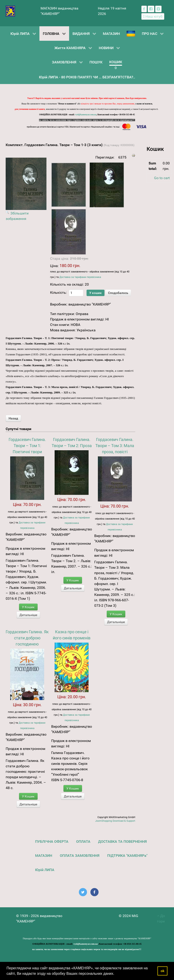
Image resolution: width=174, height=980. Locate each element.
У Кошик (28, 607)
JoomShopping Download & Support (115, 821)
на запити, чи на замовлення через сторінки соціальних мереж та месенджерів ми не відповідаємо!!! (87, 120)
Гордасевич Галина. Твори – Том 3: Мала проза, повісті (115, 446)
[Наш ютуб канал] (153, 16)
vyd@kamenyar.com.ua (86, 115)
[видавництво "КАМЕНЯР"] (10, 11)
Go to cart (162, 178)
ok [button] (163, 971)
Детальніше (28, 615)
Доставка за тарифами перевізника (80, 277)
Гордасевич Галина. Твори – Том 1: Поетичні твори (27, 446)
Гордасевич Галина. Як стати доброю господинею (27, 638)
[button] (116, 974)
